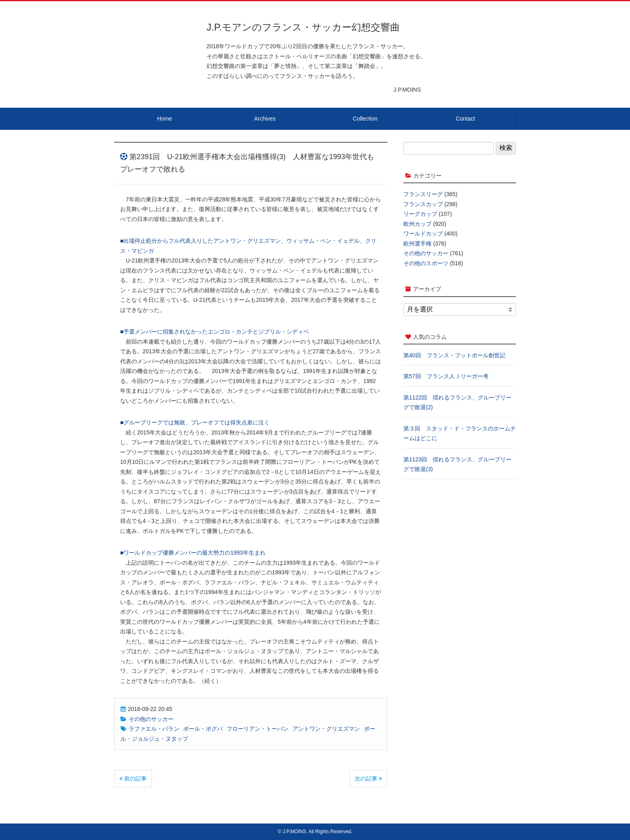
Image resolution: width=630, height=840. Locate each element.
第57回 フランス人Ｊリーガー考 (446, 376)
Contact (465, 119)
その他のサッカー (151, 719)
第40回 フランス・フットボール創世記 (454, 355)
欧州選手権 (417, 244)
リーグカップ (420, 214)
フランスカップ (423, 204)
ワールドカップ (423, 234)
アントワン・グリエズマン (326, 729)
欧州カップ (417, 224)
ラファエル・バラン (154, 729)
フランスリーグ (423, 194)
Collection (365, 119)
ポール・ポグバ (203, 729)
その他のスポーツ (426, 263)
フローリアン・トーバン (258, 729)
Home (165, 119)
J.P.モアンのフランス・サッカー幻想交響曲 (303, 27)
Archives (265, 119)
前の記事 (133, 779)
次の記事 (368, 779)
